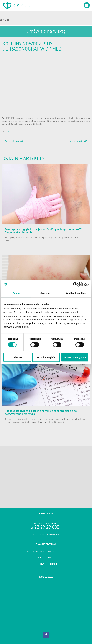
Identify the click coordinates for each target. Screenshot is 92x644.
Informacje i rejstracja (45, 523)
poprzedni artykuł (14, 141)
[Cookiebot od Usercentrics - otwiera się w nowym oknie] (75, 284)
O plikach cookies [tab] (76, 293)
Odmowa (17, 357)
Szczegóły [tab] (46, 293)
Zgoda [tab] (16, 293)
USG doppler (37, 124)
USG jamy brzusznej (57, 121)
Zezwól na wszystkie (75, 357)
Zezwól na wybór (46, 357)
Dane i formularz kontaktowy (46, 534)
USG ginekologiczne (17, 124)
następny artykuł (79, 141)
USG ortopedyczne (76, 121)
